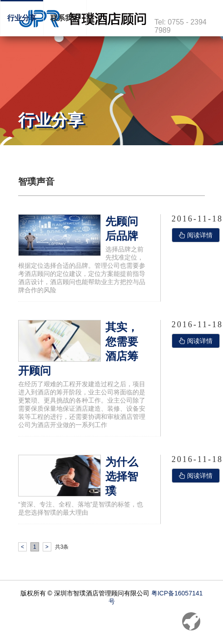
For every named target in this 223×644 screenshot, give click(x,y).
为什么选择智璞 (122, 476)
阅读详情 (196, 235)
